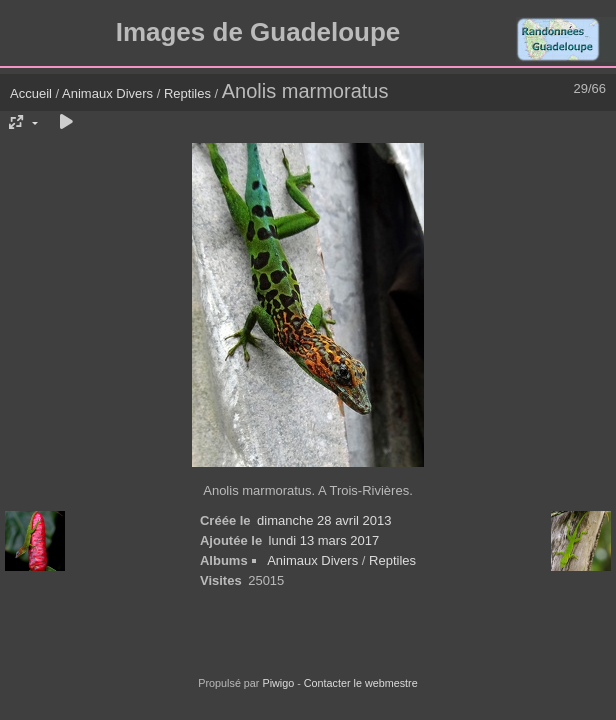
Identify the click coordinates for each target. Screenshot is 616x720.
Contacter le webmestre (361, 683)
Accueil (31, 93)
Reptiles (187, 93)
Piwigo (278, 683)
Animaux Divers (109, 93)
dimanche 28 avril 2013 (324, 520)
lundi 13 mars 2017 (324, 540)
